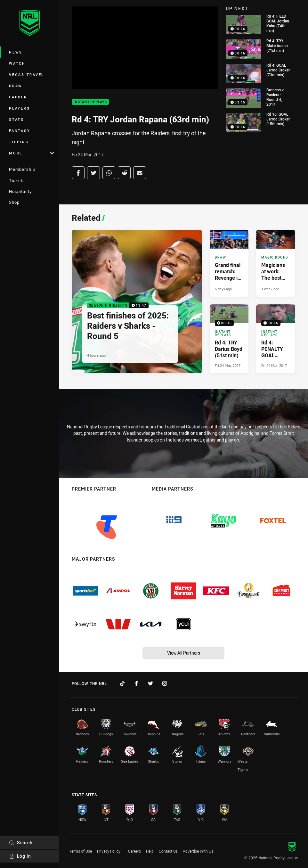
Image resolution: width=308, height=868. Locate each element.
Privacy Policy (109, 851)
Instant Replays (90, 102)
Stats (16, 119)
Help (150, 851)
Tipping (19, 142)
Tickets (17, 180)
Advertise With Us (198, 851)
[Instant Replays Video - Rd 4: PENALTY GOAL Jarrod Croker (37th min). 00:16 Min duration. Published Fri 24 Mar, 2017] (276, 339)
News (16, 52)
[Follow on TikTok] (122, 683)
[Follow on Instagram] (165, 683)
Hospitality (20, 191)
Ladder (18, 97)
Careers (134, 851)
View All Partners (184, 653)
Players (19, 108)
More (31, 153)
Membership (22, 169)
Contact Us (168, 851)
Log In (20, 856)
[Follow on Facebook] (136, 683)
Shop (14, 202)
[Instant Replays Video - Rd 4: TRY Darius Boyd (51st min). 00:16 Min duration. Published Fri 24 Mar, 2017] (229, 339)
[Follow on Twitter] (150, 683)
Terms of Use (81, 851)
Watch (17, 63)
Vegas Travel (27, 74)
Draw (16, 86)
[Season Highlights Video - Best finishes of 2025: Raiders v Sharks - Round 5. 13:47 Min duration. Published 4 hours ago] (137, 302)
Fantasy (20, 131)
